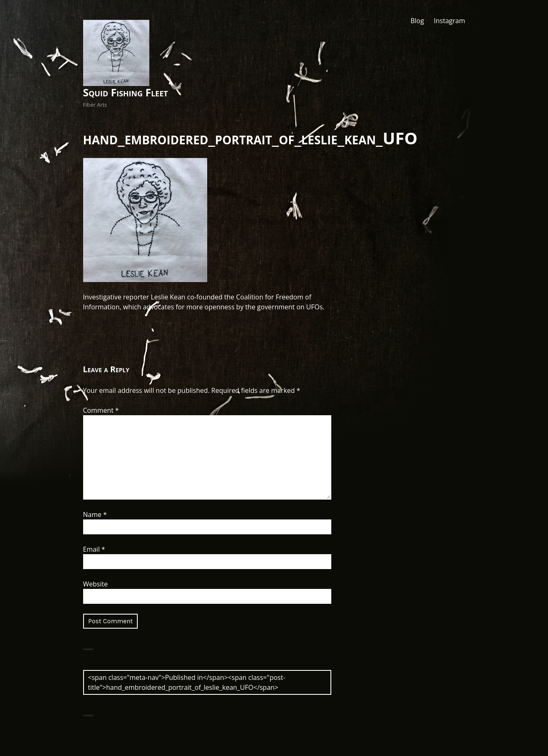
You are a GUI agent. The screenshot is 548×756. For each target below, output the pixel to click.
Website (96, 584)
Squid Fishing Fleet (126, 92)
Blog (417, 21)
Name (95, 514)
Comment (101, 410)
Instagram (449, 21)
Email (94, 549)
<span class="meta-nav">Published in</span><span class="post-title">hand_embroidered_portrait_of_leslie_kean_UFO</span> (187, 682)
